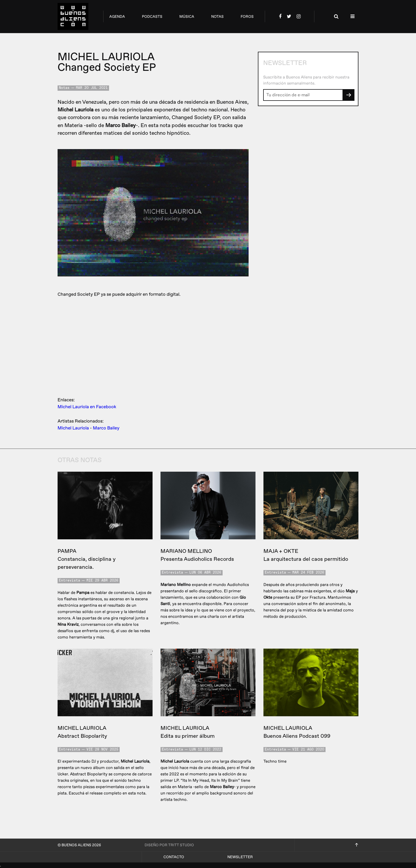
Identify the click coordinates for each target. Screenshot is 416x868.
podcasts (152, 17)
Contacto (174, 857)
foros (247, 17)
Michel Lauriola (73, 428)
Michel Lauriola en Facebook (87, 407)
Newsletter (240, 857)
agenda (117, 17)
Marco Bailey (106, 428)
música (187, 17)
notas (217, 17)
